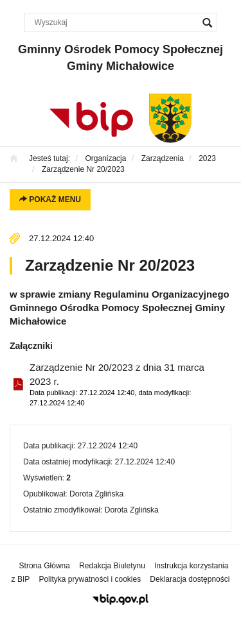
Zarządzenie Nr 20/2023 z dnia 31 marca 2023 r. (125, 385)
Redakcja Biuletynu (112, 566)
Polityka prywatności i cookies (90, 579)
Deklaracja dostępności (190, 579)
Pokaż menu (50, 199)
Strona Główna (45, 566)
